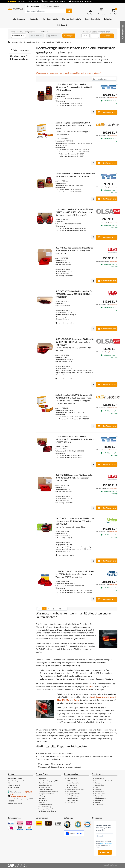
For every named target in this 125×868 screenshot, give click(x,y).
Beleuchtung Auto (32, 42)
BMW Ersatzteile (72, 781)
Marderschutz (99, 791)
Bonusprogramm (44, 787)
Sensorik (98, 802)
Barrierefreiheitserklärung (47, 811)
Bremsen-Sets (99, 785)
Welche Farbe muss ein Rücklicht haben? (56, 753)
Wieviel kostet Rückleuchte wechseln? (55, 764)
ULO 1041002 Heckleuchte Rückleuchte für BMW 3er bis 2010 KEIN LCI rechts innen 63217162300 (74, 251)
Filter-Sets (98, 789)
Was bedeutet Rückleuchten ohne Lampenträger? (59, 767)
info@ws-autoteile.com (19, 797)
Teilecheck (42, 802)
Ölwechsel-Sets (100, 794)
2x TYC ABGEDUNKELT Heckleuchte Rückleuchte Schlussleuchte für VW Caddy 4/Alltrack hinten (74, 87)
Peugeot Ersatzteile (73, 794)
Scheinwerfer (99, 800)
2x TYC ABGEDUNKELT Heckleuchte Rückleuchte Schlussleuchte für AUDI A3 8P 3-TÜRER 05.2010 (75, 439)
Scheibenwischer (100, 798)
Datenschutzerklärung (46, 789)
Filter (97, 787)
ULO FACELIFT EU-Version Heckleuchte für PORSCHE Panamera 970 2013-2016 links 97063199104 (74, 294)
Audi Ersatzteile (72, 779)
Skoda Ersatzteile (72, 798)
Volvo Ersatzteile (72, 800)
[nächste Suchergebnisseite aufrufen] (65, 609)
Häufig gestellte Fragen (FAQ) (48, 791)
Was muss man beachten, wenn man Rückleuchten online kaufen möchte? (68, 73)
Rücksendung (43, 800)
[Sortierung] (104, 79)
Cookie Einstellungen (45, 785)
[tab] (33, 6)
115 (60, 609)
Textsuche (35, 6)
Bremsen (98, 783)
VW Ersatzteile (71, 802)
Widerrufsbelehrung (45, 804)
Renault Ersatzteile (73, 796)
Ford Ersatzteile (72, 787)
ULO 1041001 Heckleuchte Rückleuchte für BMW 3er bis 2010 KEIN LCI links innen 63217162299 (74, 478)
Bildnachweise (43, 783)
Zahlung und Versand (46, 809)
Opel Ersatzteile (72, 791)
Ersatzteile (17, 42)
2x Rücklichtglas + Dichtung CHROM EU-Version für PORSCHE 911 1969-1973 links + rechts (74, 126)
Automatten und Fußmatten (104, 781)
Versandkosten (113, 98)
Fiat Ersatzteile (72, 785)
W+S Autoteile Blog (45, 807)
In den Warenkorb (107, 112)
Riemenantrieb (100, 796)
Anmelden (105, 852)
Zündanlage (99, 804)
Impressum (42, 798)
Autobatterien (99, 779)
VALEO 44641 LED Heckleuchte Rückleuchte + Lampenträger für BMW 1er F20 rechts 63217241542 (75, 521)
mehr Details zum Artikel (65, 323)
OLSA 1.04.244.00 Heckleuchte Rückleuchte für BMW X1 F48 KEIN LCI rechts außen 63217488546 (75, 342)
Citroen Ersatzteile (73, 783)
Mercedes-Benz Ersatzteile (75, 789)
